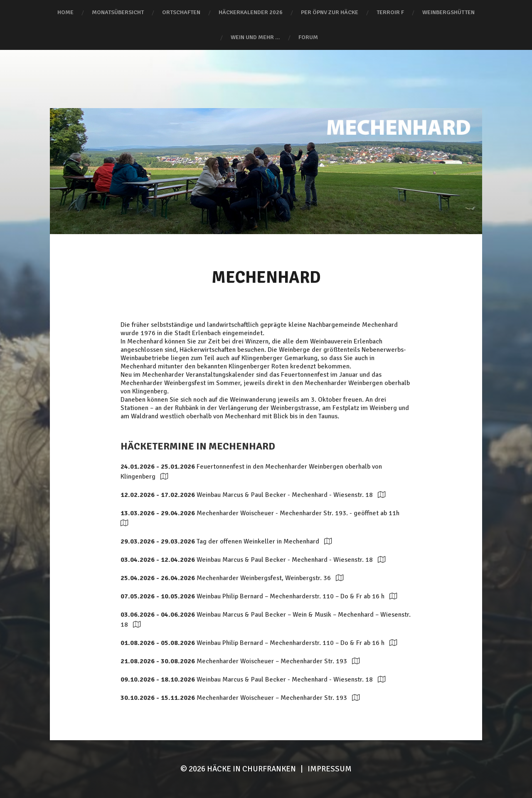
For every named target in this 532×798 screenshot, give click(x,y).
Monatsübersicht (118, 12)
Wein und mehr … (255, 37)
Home (65, 12)
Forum (308, 37)
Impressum (330, 769)
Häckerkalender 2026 (251, 12)
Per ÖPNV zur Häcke (330, 12)
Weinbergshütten (448, 12)
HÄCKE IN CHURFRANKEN (251, 769)
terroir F (390, 12)
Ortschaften (181, 12)
